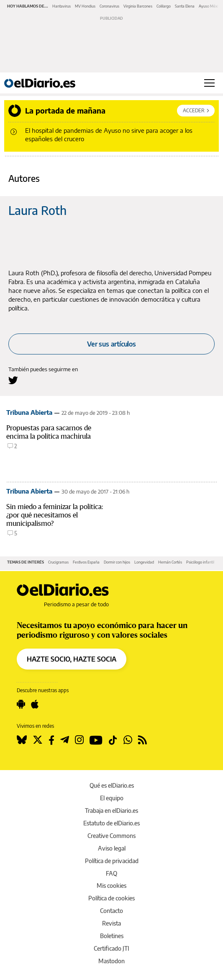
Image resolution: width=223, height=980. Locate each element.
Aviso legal (112, 848)
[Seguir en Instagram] (79, 740)
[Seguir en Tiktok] (113, 740)
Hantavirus (62, 6)
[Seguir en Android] (21, 704)
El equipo (112, 798)
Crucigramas (58, 562)
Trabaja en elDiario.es (111, 811)
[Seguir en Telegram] (65, 740)
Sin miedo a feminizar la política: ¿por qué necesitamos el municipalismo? (55, 515)
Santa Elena (185, 6)
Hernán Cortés (170, 562)
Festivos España (86, 562)
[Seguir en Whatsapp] (128, 740)
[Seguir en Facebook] (51, 740)
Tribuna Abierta (29, 412)
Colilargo (164, 6)
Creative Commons (111, 836)
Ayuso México (210, 6)
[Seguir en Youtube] (96, 740)
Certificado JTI (111, 948)
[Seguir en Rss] (142, 740)
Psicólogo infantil (200, 562)
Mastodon (111, 961)
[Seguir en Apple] (35, 704)
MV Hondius (85, 6)
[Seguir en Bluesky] (22, 740)
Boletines (112, 936)
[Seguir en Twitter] (38, 740)
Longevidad (144, 562)
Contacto (111, 911)
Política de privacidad (112, 861)
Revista (111, 923)
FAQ (111, 873)
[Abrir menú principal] (209, 83)
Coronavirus (109, 6)
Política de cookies (111, 898)
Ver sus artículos (111, 344)
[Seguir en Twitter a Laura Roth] (13, 380)
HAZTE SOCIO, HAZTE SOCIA (72, 659)
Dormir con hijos (117, 562)
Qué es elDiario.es (112, 785)
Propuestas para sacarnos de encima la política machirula (49, 432)
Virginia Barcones (138, 6)
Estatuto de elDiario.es (111, 823)
